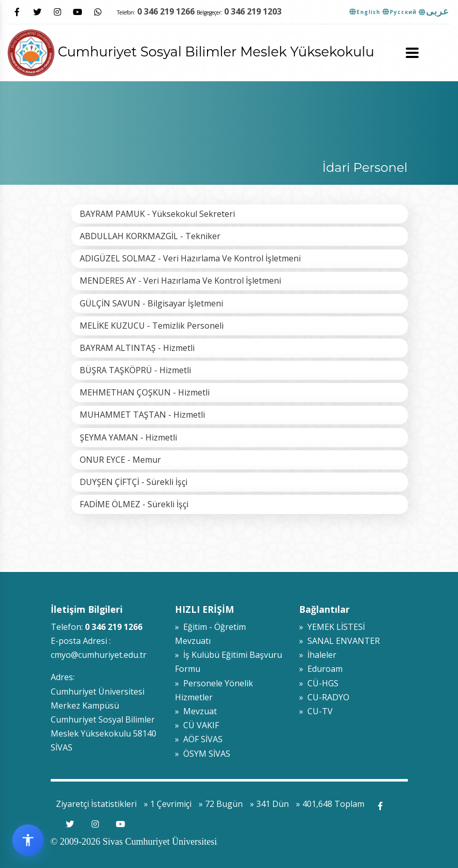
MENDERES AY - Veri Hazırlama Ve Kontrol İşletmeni (180, 281)
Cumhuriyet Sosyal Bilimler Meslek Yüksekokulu (191, 52)
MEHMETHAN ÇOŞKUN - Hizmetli (145, 392)
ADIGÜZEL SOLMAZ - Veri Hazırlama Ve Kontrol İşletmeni (190, 258)
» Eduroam (321, 669)
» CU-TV (316, 711)
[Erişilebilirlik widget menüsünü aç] (28, 840)
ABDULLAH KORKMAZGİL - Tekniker (150, 236)
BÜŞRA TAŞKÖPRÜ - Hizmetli (135, 370)
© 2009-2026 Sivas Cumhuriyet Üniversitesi (134, 842)
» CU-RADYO (324, 697)
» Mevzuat (196, 711)
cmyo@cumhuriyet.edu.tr (99, 655)
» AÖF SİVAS (199, 739)
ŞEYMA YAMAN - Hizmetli (128, 437)
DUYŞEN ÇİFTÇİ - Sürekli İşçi (134, 482)
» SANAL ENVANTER (339, 641)
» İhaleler (318, 655)
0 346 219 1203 (253, 11)
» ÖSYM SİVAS (203, 754)
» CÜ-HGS (319, 683)
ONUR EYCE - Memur (120, 460)
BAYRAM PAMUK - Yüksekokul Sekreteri (157, 214)
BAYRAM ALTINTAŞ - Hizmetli (137, 348)
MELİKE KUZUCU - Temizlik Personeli (152, 326)
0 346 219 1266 (166, 11)
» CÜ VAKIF (197, 725)
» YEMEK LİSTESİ (332, 627)
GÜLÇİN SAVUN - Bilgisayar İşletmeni (151, 303)
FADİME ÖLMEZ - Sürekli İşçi (134, 504)
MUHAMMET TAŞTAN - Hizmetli (142, 415)
